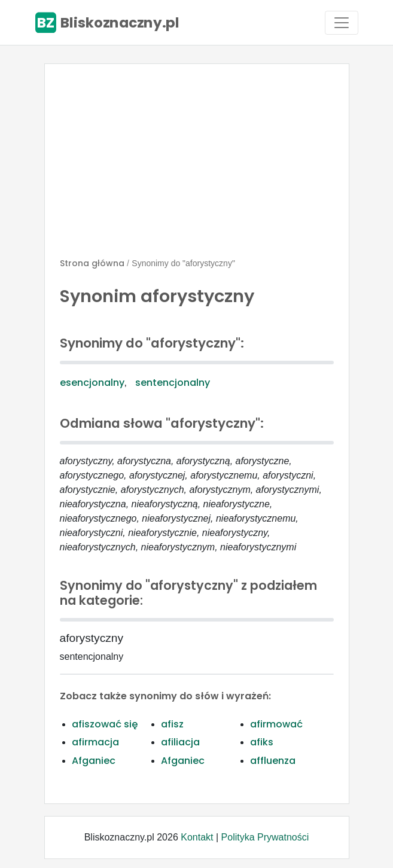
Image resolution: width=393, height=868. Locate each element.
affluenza (273, 761)
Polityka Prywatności (265, 837)
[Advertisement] (197, 166)
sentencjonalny (173, 383)
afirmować (276, 724)
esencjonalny (92, 383)
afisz (172, 724)
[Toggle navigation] (342, 23)
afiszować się (105, 724)
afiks (262, 742)
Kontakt (197, 837)
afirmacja (95, 742)
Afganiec (94, 761)
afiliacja (180, 742)
